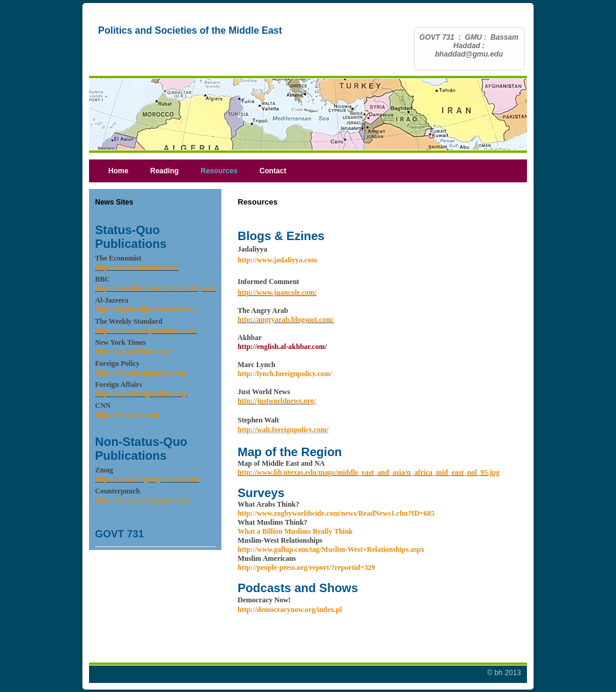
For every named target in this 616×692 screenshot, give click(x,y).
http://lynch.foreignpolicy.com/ (285, 374)
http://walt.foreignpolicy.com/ (283, 430)
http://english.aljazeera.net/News (145, 309)
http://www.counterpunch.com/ (143, 500)
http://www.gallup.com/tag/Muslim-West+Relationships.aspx (331, 549)
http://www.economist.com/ (137, 267)
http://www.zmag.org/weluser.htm (147, 479)
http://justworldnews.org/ (277, 401)
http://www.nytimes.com (133, 351)
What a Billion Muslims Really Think (295, 531)
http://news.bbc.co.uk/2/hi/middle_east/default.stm (173, 288)
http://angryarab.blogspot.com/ (286, 320)
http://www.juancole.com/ (277, 292)
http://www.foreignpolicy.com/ (141, 372)
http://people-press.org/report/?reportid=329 (306, 567)
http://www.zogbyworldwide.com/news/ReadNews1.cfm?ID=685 (336, 513)
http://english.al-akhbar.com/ (282, 347)
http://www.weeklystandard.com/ (146, 330)
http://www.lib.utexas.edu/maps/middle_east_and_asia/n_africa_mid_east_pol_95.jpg (368, 472)
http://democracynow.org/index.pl (290, 610)
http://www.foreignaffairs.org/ (141, 394)
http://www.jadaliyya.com (277, 260)
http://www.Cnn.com (127, 415)
